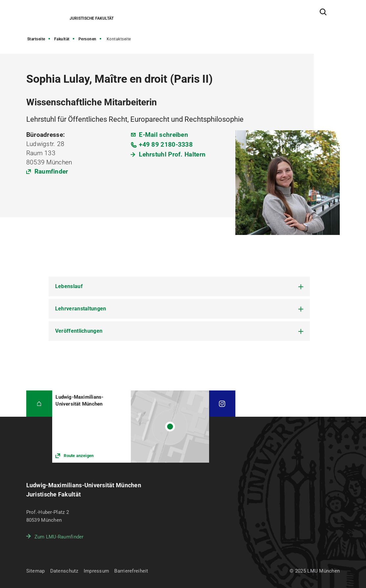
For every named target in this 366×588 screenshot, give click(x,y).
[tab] (179, 286)
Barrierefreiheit (131, 571)
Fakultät (62, 39)
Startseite (36, 39)
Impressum (97, 571)
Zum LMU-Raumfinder (59, 537)
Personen (87, 39)
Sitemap (36, 571)
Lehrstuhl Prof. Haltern (172, 154)
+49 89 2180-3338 (166, 145)
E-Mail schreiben (163, 135)
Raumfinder (51, 171)
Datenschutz (64, 571)
